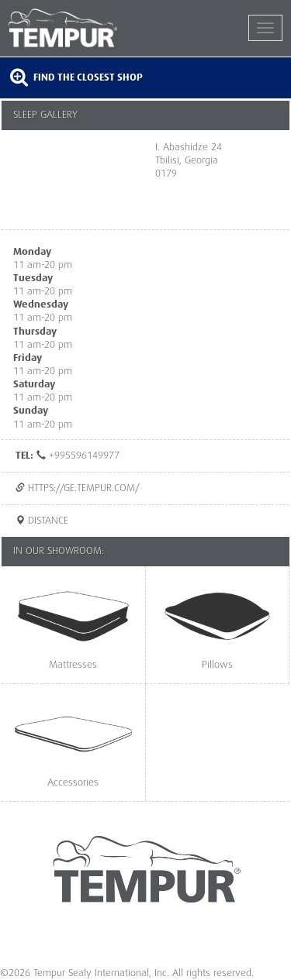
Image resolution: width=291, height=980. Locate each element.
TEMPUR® (77, 28)
